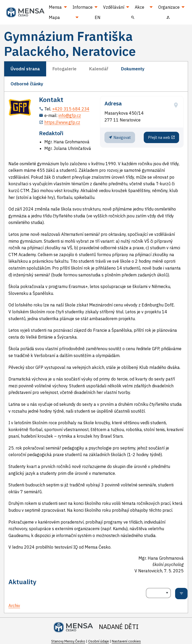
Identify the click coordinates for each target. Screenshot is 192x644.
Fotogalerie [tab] (64, 69)
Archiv (14, 606)
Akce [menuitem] (140, 7)
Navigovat (120, 137)
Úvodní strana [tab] (25, 69)
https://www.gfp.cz (62, 122)
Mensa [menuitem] (55, 7)
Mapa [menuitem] (54, 17)
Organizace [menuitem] (169, 7)
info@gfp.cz (70, 115)
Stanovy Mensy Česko (68, 641)
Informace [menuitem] (83, 7)
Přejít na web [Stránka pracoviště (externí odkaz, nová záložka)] (162, 137)
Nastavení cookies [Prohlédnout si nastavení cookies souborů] (126, 641)
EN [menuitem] (98, 17)
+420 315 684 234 (71, 109)
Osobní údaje (99, 641)
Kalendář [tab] (99, 69)
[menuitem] (133, 17)
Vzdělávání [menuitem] (114, 7)
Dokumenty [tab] (133, 69)
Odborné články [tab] (27, 84)
